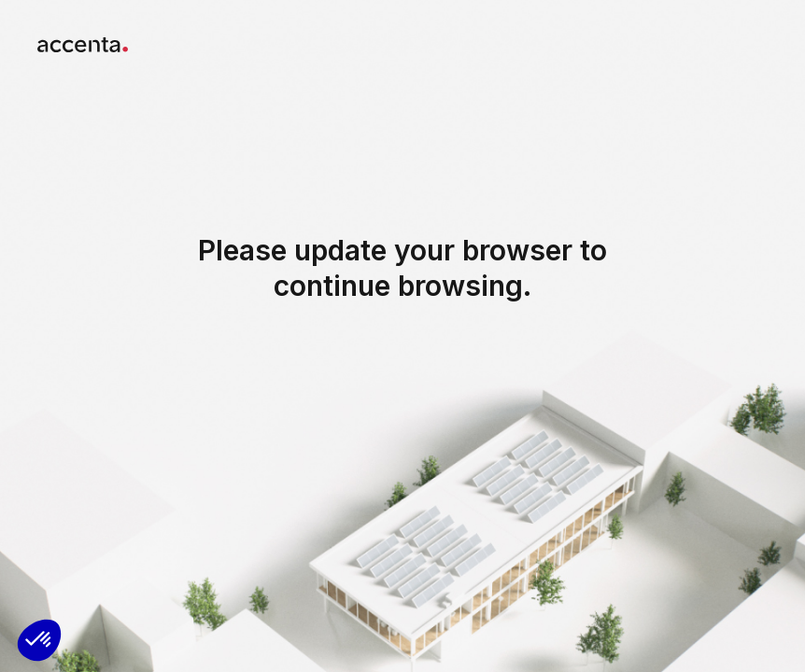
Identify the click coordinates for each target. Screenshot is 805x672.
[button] (39, 640)
